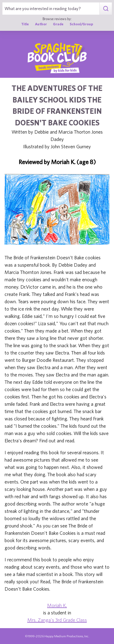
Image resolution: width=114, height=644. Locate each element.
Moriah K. (57, 605)
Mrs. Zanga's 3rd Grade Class (57, 620)
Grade (58, 24)
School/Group (81, 24)
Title (25, 24)
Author (41, 24)
